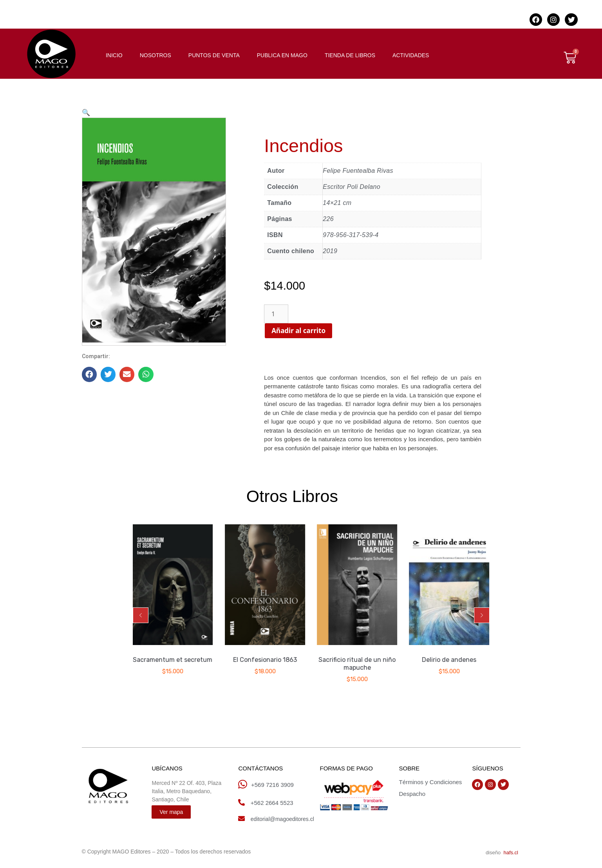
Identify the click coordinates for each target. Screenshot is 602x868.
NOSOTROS (155, 55)
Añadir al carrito (327, 331)
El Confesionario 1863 (265, 660)
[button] (141, 615)
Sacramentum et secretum (173, 660)
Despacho (412, 794)
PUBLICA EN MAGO (282, 55)
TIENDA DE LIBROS (350, 55)
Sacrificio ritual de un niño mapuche (357, 664)
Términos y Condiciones (430, 782)
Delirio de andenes (449, 660)
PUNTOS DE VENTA (214, 55)
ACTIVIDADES (411, 55)
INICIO (114, 55)
